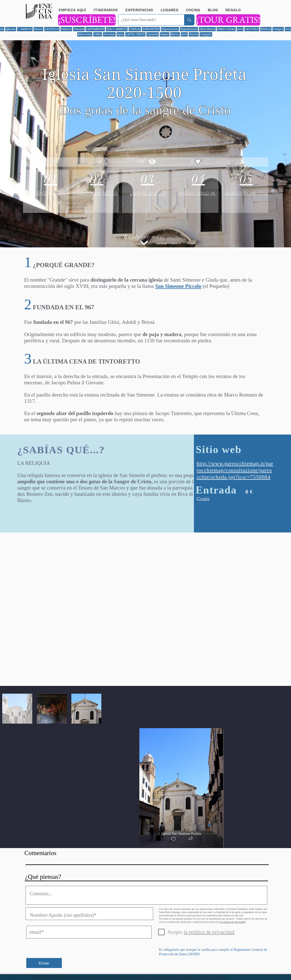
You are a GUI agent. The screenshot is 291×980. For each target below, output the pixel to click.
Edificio (266, 29)
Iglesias (11, 29)
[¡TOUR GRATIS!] (228, 20)
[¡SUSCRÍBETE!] (87, 20)
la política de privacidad (232, 922)
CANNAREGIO (95, 29)
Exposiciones (170, 29)
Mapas (165, 34)
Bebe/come (85, 34)
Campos (278, 29)
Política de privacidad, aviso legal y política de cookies (182, 977)
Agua (120, 34)
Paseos (38, 29)
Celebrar (135, 29)
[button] (191, 839)
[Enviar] (44, 963)
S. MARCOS (25, 29)
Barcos (175, 34)
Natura (194, 34)
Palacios (66, 29)
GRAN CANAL (226, 29)
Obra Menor (207, 29)
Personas (109, 34)
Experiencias (189, 29)
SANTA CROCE (135, 34)
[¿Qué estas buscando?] (148, 20)
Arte (240, 29)
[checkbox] (173, 839)
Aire (184, 34)
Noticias (79, 29)
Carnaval (153, 34)
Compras (206, 34)
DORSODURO (151, 29)
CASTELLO (52, 29)
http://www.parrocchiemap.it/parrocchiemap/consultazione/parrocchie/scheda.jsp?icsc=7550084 (235, 470)
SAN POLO (252, 29)
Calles (98, 34)
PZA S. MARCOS (117, 29)
